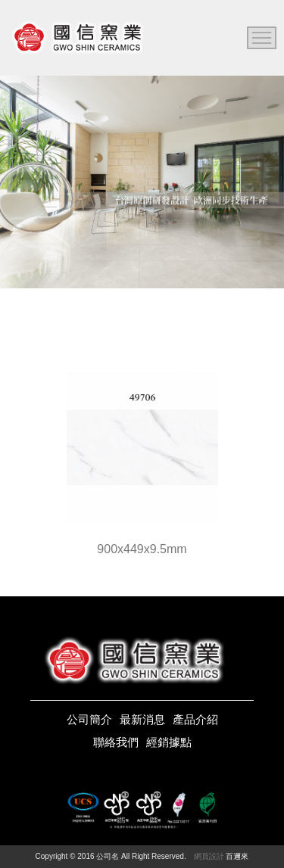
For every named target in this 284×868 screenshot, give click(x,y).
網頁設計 (209, 856)
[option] (142, 182)
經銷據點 (169, 742)
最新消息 (142, 719)
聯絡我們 (116, 742)
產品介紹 (195, 719)
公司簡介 (89, 719)
